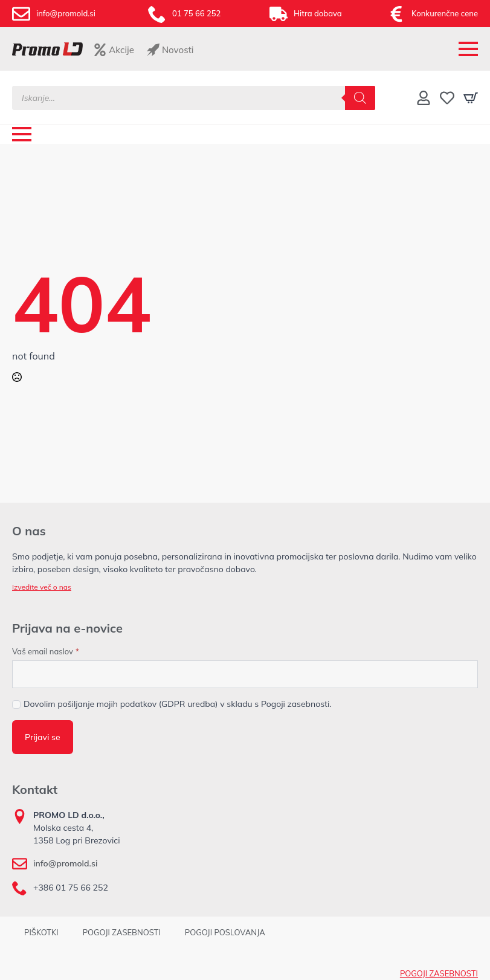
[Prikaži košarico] (471, 98)
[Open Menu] (468, 49)
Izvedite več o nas (42, 587)
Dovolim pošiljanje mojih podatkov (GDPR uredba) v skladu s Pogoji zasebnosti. (178, 704)
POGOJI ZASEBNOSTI (122, 932)
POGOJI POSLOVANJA (225, 932)
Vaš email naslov (46, 652)
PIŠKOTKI (41, 932)
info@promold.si (65, 863)
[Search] (360, 98)
